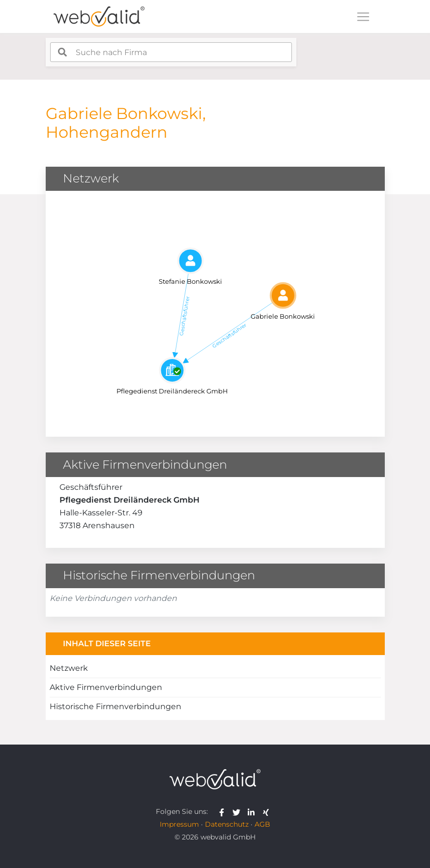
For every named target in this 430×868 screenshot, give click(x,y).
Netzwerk (69, 668)
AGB (262, 824)
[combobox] (171, 52)
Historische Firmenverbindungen (115, 706)
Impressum (179, 824)
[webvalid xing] (267, 811)
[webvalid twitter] (239, 811)
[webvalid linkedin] (253, 811)
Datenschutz (227, 824)
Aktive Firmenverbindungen (106, 687)
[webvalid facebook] (224, 811)
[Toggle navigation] (363, 17)
